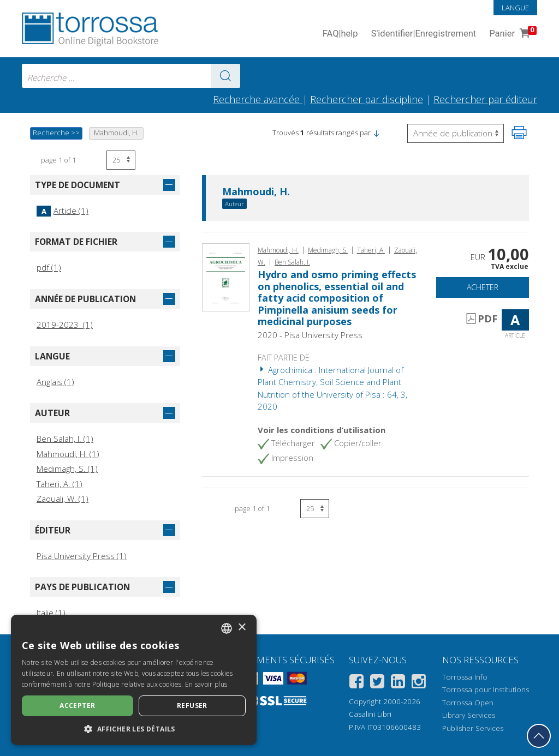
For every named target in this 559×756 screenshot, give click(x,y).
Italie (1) (51, 613)
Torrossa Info (465, 677)
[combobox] (131, 76)
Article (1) (63, 211)
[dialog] (134, 680)
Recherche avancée (258, 99)
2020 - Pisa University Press (310, 335)
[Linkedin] (398, 683)
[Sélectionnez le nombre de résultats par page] (121, 160)
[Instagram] (419, 683)
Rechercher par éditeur (485, 99)
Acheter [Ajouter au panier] (483, 287)
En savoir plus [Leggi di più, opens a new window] (206, 684)
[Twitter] (377, 683)
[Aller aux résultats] (225, 76)
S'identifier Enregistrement (424, 34)
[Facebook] (356, 683)
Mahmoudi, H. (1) (68, 454)
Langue (515, 8)
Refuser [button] (192, 706)
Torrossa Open (468, 703)
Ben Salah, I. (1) (65, 439)
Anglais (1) (55, 382)
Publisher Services (473, 728)
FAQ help (340, 34)
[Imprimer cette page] (519, 133)
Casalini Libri (370, 714)
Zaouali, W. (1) (63, 499)
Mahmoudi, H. (256, 192)
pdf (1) (49, 267)
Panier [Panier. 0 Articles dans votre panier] (512, 34)
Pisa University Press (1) (82, 556)
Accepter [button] (77, 706)
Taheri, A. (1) (60, 484)
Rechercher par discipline (367, 99)
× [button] (242, 628)
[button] (376, 133)
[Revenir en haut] (539, 736)
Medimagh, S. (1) (67, 469)
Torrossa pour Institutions (486, 689)
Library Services (469, 715)
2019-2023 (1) (65, 325)
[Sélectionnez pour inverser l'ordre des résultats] (456, 133)
